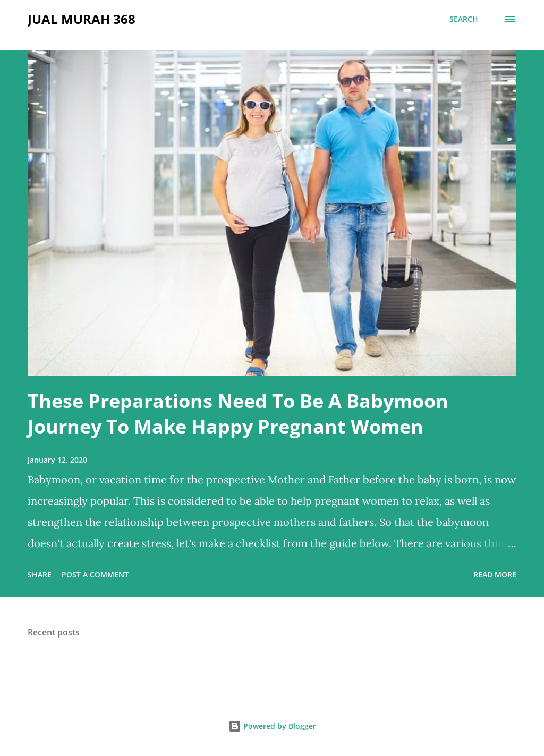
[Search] (464, 19)
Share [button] (40, 575)
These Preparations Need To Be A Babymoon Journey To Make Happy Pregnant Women (238, 414)
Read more (495, 575)
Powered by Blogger (272, 726)
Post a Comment (95, 575)
